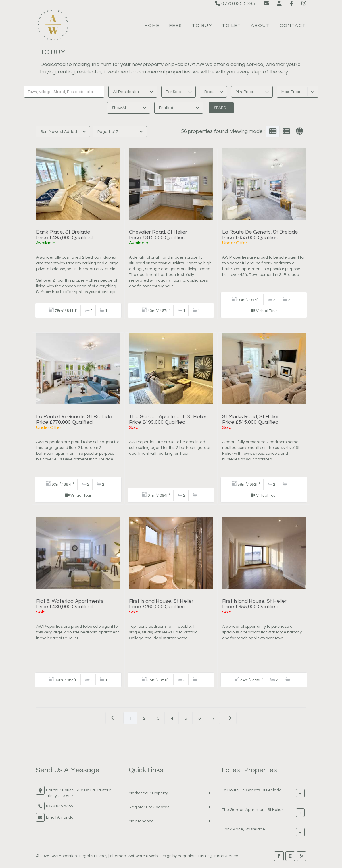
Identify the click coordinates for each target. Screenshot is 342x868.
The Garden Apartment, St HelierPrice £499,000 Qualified (168, 420)
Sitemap (118, 856)
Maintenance (141, 821)
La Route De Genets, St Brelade (252, 790)
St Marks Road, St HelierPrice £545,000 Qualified (251, 420)
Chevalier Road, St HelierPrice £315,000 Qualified (158, 235)
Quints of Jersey (223, 856)
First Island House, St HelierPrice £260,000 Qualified (161, 604)
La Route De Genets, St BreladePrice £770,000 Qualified (74, 420)
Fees (176, 26)
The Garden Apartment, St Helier (252, 809)
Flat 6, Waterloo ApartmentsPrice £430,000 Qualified (70, 604)
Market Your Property (148, 793)
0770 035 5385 (235, 4)
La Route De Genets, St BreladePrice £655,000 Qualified (260, 235)
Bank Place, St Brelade (243, 829)
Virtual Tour (267, 311)
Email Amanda (60, 817)
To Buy (202, 26)
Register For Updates (149, 807)
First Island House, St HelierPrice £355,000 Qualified (254, 604)
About (260, 26)
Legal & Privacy (93, 856)
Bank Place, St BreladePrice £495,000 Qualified (64, 235)
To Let (231, 26)
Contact (293, 26)
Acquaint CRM (191, 856)
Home (152, 26)
